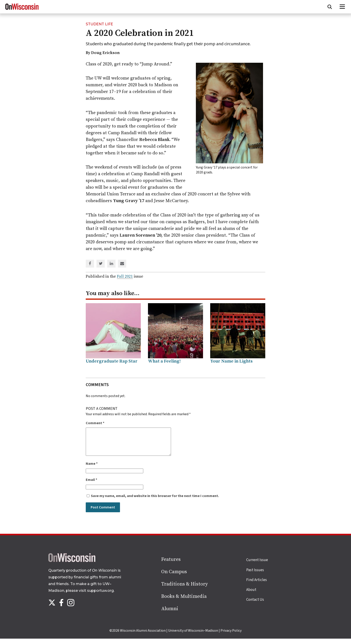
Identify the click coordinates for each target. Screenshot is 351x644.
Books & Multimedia (184, 602)
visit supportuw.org (96, 596)
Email (91, 485)
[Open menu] (342, 7)
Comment (95, 423)
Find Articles (257, 585)
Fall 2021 (125, 276)
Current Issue (257, 565)
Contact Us (255, 605)
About (251, 595)
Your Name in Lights (231, 361)
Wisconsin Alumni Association (143, 636)
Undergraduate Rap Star (112, 361)
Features (171, 565)
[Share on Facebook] (90, 264)
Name (92, 469)
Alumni (170, 614)
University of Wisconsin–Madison (193, 636)
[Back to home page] (72, 566)
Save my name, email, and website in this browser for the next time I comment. (155, 501)
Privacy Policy (231, 636)
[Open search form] (330, 7)
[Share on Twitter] (101, 264)
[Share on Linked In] (111, 264)
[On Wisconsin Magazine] (22, 10)
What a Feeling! (164, 361)
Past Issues (255, 575)
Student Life (99, 24)
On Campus (174, 577)
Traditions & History (184, 589)
